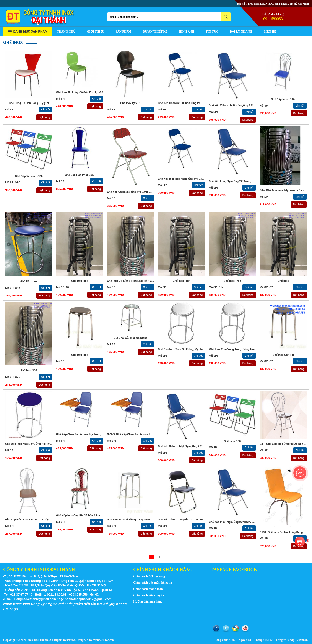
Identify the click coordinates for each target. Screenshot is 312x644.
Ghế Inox (283, 281)
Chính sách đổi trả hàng (149, 576)
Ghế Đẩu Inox (80, 281)
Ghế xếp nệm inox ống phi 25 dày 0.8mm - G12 (36, 520)
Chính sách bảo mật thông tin (153, 583)
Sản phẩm (123, 32)
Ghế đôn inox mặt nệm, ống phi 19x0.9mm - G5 (36, 444)
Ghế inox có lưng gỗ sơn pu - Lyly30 (80, 92)
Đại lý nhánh (241, 32)
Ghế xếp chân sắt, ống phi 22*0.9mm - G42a (136, 192)
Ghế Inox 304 (29, 370)
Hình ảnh (186, 32)
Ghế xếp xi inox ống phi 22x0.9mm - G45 (184, 520)
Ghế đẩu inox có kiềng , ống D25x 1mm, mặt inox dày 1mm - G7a (149, 520)
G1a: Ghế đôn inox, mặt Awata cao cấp (284, 190)
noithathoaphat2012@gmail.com (88, 599)
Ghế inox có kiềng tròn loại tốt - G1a (131, 281)
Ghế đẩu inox (80, 355)
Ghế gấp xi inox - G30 (29, 176)
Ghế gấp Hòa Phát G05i (80, 175)
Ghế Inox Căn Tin (283, 355)
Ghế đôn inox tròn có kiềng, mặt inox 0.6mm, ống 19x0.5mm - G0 (200, 349)
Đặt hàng (44, 117)
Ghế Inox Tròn (232, 281)
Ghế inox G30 (232, 441)
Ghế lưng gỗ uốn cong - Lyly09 (29, 103)
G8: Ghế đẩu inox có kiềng (130, 338)
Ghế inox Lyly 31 (131, 103)
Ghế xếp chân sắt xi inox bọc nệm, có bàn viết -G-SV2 (91, 434)
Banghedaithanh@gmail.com (35, 599)
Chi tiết (46, 110)
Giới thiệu (96, 32)
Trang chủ (66, 32)
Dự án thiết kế (155, 32)
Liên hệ (270, 32)
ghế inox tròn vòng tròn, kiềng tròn (232, 349)
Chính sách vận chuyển (149, 595)
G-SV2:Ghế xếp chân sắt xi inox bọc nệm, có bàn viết (142, 434)
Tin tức (212, 32)
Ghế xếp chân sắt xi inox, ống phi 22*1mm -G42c (189, 103)
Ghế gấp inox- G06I (283, 99)
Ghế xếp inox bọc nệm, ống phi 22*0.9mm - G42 (189, 179)
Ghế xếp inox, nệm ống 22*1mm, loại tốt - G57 (239, 181)
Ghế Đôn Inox (29, 281)
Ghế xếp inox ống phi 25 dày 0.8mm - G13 (83, 515)
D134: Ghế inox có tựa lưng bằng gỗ (283, 532)
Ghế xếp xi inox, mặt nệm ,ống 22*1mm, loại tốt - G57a (245, 105)
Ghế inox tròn (181, 281)
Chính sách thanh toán (148, 589)
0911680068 (273, 19)
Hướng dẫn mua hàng (148, 602)
